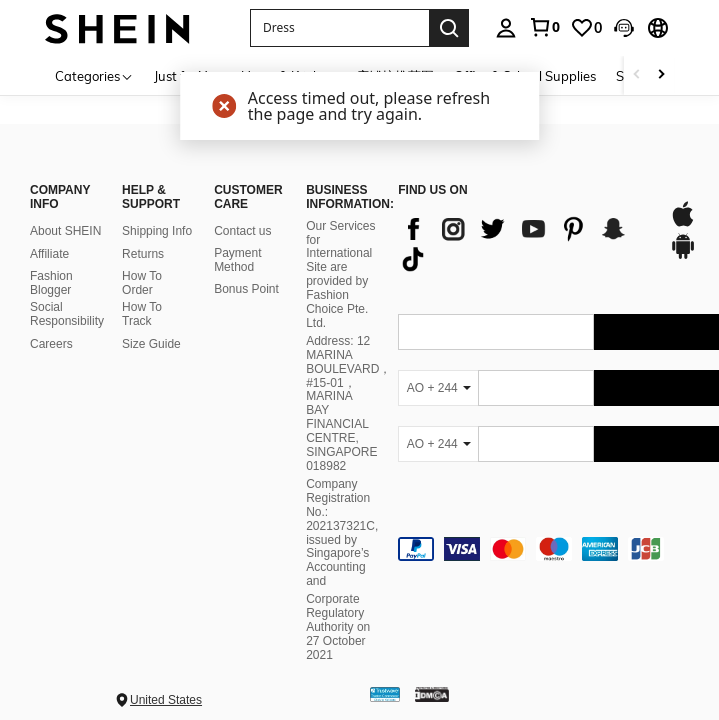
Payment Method (237, 260)
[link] (544, 27)
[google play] (683, 256)
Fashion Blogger (51, 283)
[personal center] (506, 28)
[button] (624, 28)
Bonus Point (246, 289)
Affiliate (49, 254)
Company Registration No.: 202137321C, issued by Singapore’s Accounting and (342, 532)
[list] (523, 244)
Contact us (242, 231)
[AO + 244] (438, 388)
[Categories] (94, 75)
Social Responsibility (67, 314)
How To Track (142, 314)
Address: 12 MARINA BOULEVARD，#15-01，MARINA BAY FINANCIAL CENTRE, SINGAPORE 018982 (348, 403)
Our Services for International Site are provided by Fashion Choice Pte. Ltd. (340, 274)
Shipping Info (157, 231)
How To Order (142, 283)
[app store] (683, 224)
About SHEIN (65, 231)
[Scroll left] (637, 75)
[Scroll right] (661, 75)
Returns (143, 254)
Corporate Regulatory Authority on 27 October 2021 (338, 627)
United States (166, 700)
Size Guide (151, 344)
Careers (51, 344)
